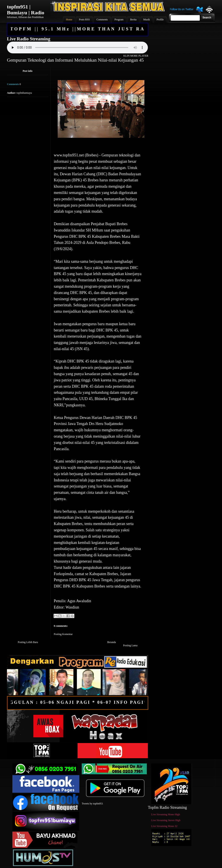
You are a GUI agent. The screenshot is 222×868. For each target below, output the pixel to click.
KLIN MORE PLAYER (136, 56)
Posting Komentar (63, 634)
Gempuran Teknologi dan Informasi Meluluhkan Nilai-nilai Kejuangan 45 (75, 60)
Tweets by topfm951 (92, 804)
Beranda (112, 642)
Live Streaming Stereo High (166, 820)
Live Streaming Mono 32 (164, 826)
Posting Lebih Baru (28, 642)
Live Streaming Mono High (166, 814)
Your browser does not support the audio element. (77, 48)
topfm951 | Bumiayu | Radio (26, 10)
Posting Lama (130, 645)
